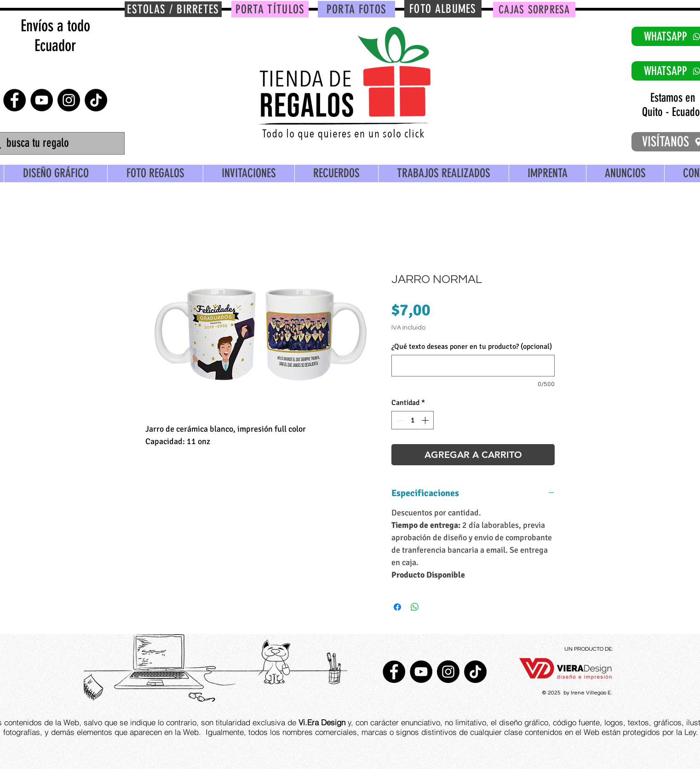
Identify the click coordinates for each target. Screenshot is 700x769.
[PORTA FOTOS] (356, 9)
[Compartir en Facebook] (397, 607)
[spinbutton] (413, 420)
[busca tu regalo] (56, 143)
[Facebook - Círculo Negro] (14, 100)
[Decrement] (399, 420)
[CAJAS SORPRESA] (534, 10)
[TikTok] (96, 100)
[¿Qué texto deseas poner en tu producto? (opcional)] (473, 366)
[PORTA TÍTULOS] (270, 9)
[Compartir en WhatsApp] (415, 607)
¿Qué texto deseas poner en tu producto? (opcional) (472, 347)
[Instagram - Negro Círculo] (69, 100)
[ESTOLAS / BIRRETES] (173, 9)
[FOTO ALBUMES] (443, 9)
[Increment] (426, 420)
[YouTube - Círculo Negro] (42, 100)
